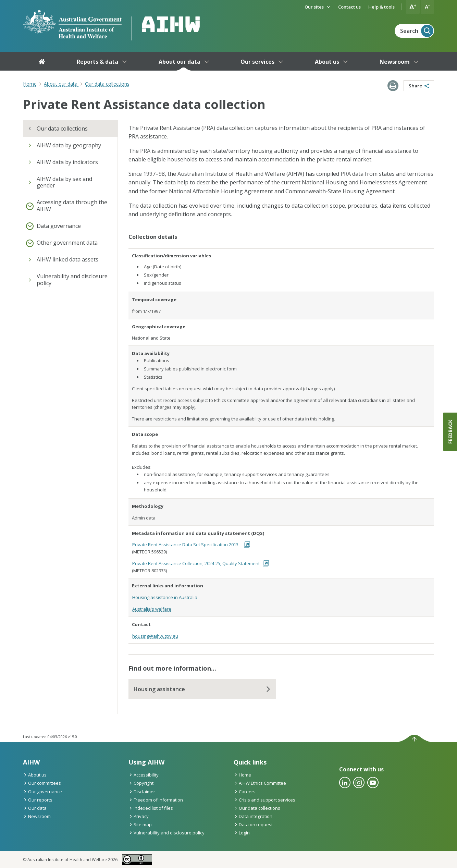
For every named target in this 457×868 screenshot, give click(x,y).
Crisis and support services (264, 800)
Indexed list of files (151, 808)
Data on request (253, 824)
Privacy (139, 816)
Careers (245, 792)
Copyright (141, 783)
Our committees (42, 783)
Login (242, 833)
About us (35, 775)
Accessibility (144, 775)
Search (417, 31)
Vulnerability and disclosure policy (166, 833)
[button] (413, 7)
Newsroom (37, 816)
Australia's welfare (152, 609)
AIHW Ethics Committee (260, 783)
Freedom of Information (156, 800)
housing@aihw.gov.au (155, 636)
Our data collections (257, 808)
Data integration (253, 816)
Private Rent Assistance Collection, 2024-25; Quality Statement (201, 563)
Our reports (38, 800)
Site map (140, 824)
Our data (35, 808)
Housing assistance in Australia (165, 597)
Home (30, 84)
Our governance (42, 792)
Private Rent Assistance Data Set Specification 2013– (191, 545)
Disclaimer (142, 792)
